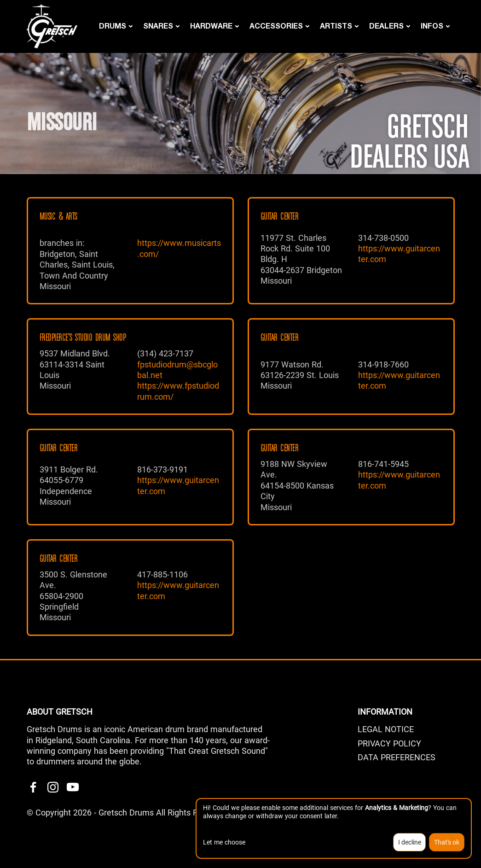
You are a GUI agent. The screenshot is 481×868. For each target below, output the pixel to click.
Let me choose (224, 842)
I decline (410, 842)
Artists (336, 26)
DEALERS (386, 26)
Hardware (211, 26)
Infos (432, 26)
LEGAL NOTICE (386, 729)
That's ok (447, 842)
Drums (113, 26)
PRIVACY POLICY (389, 743)
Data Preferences (397, 757)
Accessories (276, 26)
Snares (158, 26)
